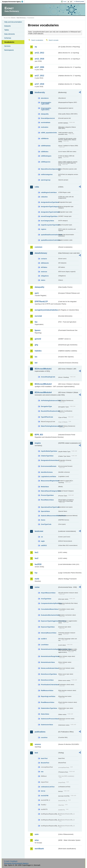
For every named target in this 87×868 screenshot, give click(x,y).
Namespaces (9, 50)
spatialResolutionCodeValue (49, 240)
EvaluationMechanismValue (49, 615)
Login (65, 1)
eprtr (37, 293)
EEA (13, 2)
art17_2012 (39, 76)
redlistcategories (47, 174)
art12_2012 (39, 53)
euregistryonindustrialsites (46, 310)
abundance (45, 98)
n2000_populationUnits (49, 133)
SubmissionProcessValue (49, 719)
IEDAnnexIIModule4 (43, 392)
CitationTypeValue (47, 456)
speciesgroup (46, 180)
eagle (43, 541)
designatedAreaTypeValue (49, 202)
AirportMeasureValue (48, 593)
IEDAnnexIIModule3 (43, 384)
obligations (45, 276)
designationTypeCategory (49, 207)
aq (36, 47)
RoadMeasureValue (48, 702)
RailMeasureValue (47, 690)
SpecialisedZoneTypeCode (49, 507)
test (36, 753)
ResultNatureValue (47, 500)
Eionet (13, 18)
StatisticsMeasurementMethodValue (49, 516)
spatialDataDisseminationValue (49, 235)
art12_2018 (39, 59)
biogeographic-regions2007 (46, 103)
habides (38, 351)
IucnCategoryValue (47, 221)
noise (37, 587)
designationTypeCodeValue (49, 212)
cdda (37, 187)
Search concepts (54, 40)
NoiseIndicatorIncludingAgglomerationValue (49, 649)
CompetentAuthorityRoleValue (49, 603)
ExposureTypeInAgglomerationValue (49, 621)
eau (42, 772)
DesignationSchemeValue (49, 460)
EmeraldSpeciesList (48, 118)
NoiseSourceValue (47, 680)
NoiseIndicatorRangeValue (49, 656)
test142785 (45, 796)
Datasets (7, 26)
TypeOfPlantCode (47, 417)
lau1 (36, 552)
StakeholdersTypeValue (49, 708)
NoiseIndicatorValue (48, 662)
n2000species (46, 162)
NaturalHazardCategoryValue (49, 491)
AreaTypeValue (46, 599)
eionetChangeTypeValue (49, 216)
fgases (38, 330)
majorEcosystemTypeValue (49, 225)
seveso (38, 744)
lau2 (36, 558)
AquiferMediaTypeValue (49, 451)
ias (36, 357)
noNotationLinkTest (48, 787)
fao (36, 322)
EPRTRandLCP (41, 302)
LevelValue (45, 645)
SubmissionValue (47, 725)
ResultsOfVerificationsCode (49, 411)
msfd (37, 579)
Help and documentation (13, 22)
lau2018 (38, 564)
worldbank (39, 849)
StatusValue (45, 714)
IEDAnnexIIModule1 (43, 369)
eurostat (38, 316)
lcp (36, 573)
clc (42, 537)
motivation (45, 127)
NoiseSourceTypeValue (49, 674)
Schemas (8, 38)
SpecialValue (45, 511)
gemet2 (38, 339)
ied (36, 363)
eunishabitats (46, 122)
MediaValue (45, 487)
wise (37, 840)
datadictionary (41, 253)
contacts (44, 259)
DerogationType (46, 406)
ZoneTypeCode (46, 524)
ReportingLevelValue (48, 696)
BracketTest (45, 763)
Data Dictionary (21, 18)
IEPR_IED (39, 435)
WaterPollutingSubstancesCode (49, 426)
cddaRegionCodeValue (49, 192)
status (43, 280)
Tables (7, 30)
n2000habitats (46, 146)
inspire (38, 443)
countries (44, 737)
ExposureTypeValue (48, 627)
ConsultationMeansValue (49, 609)
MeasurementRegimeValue (49, 481)
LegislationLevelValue (48, 476)
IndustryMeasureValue (49, 633)
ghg (36, 345)
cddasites (44, 197)
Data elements (9, 34)
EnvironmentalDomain (49, 466)
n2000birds (45, 139)
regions (43, 229)
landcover (39, 531)
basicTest (44, 758)
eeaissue (44, 272)
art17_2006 (39, 67)
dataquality (45, 114)
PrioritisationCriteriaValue (49, 685)
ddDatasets (45, 263)
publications (40, 732)
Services (7, 46)
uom (37, 834)
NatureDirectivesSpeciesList (49, 169)
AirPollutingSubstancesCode (49, 400)
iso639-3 (44, 639)
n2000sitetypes (46, 156)
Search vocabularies (37, 40)
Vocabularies (9, 42)
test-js (43, 791)
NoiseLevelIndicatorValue (49, 668)
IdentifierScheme (47, 472)
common (38, 247)
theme (43, 520)
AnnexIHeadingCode (48, 377)
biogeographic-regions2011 (46, 109)
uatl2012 (44, 545)
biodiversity (40, 92)
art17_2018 (39, 84)
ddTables (44, 267)
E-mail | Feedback (11, 861)
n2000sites (45, 152)
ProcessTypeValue (47, 495)
